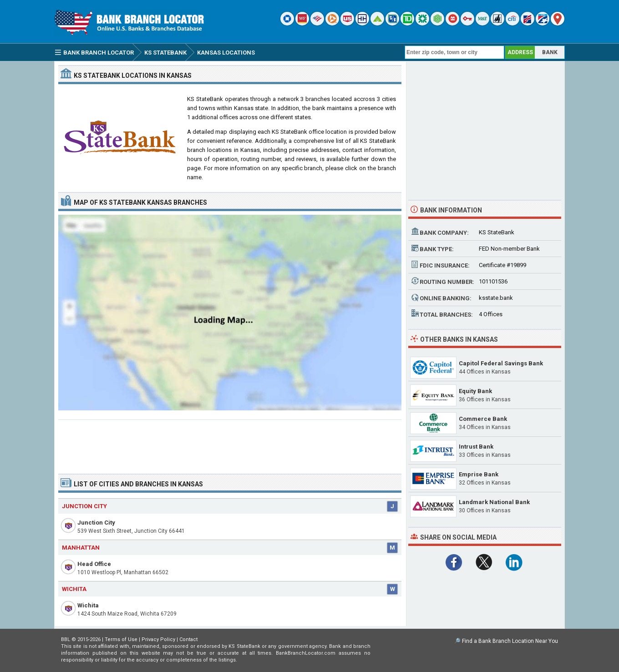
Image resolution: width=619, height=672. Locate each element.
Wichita (88, 605)
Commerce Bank (483, 419)
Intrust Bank (476, 447)
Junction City (96, 523)
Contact (188, 639)
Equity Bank (475, 391)
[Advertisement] (230, 443)
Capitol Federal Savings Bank (501, 363)
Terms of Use (121, 639)
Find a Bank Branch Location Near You (510, 641)
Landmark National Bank (494, 502)
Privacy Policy (158, 639)
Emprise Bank (479, 474)
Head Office (94, 564)
